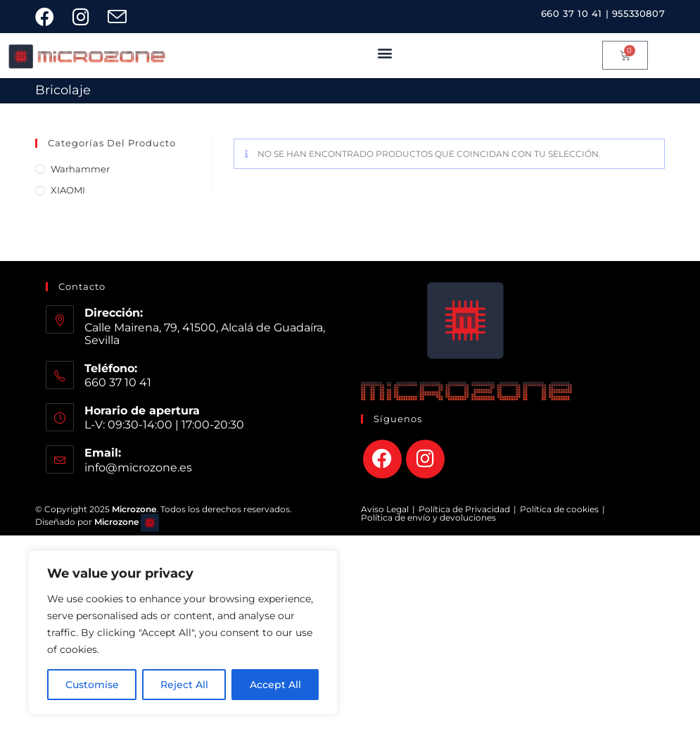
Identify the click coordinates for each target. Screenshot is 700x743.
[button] (385, 52)
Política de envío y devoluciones (428, 517)
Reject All (184, 685)
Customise (92, 685)
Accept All (275, 685)
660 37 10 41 (572, 13)
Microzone (116, 522)
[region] (183, 633)
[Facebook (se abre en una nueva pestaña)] (52, 17)
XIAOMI (68, 190)
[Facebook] (382, 459)
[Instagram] (425, 459)
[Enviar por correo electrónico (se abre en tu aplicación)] (122, 17)
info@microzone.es (138, 468)
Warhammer (80, 169)
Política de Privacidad (464, 509)
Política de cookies (559, 509)
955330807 (638, 13)
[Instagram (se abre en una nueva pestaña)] (86, 17)
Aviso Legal (385, 509)
